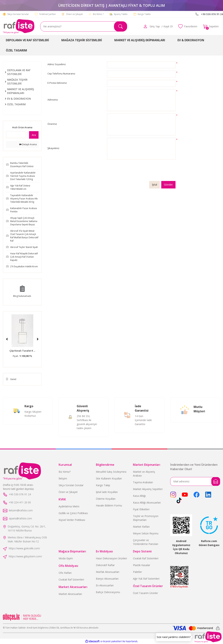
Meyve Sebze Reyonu (146, 533)
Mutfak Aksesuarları (108, 572)
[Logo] (19, 26)
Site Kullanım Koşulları (109, 478)
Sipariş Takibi (121, 14)
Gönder (168, 185)
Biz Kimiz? (65, 472)
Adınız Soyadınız (57, 64)
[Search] (84, 26)
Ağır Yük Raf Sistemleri (146, 579)
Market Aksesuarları (70, 594)
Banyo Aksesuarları (107, 579)
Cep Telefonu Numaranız (61, 74)
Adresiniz (53, 100)
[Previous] (7, 339)
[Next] (38, 339)
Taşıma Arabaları (143, 482)
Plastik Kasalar (142, 565)
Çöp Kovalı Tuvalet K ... (22, 351)
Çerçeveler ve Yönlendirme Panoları (146, 542)
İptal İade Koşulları (107, 492)
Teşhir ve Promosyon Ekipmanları (146, 518)
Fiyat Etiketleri (141, 509)
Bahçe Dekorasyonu (108, 592)
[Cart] (211, 26)
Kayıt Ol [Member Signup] (168, 26)
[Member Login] (145, 26)
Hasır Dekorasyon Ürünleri (111, 558)
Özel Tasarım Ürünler (145, 593)
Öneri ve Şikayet (74, 14)
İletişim (63, 478)
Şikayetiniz (53, 148)
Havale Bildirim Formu (109, 505)
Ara (34, 135)
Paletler (137, 572)
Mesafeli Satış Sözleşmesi (111, 472)
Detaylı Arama (28, 144)
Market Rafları (141, 527)
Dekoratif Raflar (105, 565)
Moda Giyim (66, 558)
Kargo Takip (103, 485)
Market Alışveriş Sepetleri (148, 489)
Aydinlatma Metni (69, 506)
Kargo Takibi (144, 14)
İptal (155, 185)
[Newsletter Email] (195, 481)
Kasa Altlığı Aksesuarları (147, 503)
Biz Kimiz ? (98, 14)
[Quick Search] (16, 135)
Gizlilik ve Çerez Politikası (73, 513)
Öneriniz (52, 124)
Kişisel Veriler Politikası (72, 520)
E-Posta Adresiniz (57, 83)
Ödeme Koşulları (106, 499)
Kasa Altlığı (139, 496)
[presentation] (135, 171)
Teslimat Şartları (47, 14)
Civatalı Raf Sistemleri (71, 580)
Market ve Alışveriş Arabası (144, 474)
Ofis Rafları (65, 573)
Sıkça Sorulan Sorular (18, 14)
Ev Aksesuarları (105, 585)
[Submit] (216, 481)
